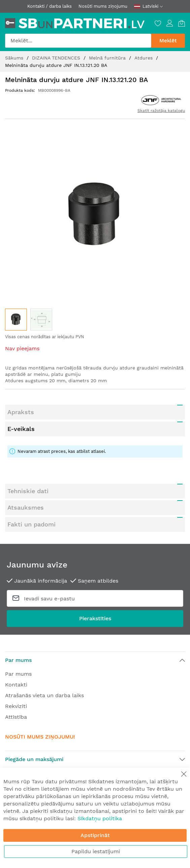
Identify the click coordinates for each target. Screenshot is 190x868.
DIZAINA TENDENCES (57, 58)
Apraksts (21, 412)
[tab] (95, 412)
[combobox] (78, 41)
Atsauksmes (26, 507)
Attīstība (16, 717)
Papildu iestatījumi (96, 851)
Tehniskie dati (28, 491)
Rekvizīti (16, 706)
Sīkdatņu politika (100, 818)
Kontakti (16, 685)
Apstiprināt (95, 835)
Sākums (15, 58)
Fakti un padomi (31, 524)
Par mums (18, 674)
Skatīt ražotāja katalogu (161, 111)
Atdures (144, 58)
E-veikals (21, 429)
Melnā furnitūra (108, 58)
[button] (41, 320)
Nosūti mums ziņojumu (103, 6)
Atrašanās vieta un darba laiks (44, 695)
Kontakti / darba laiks (50, 6)
